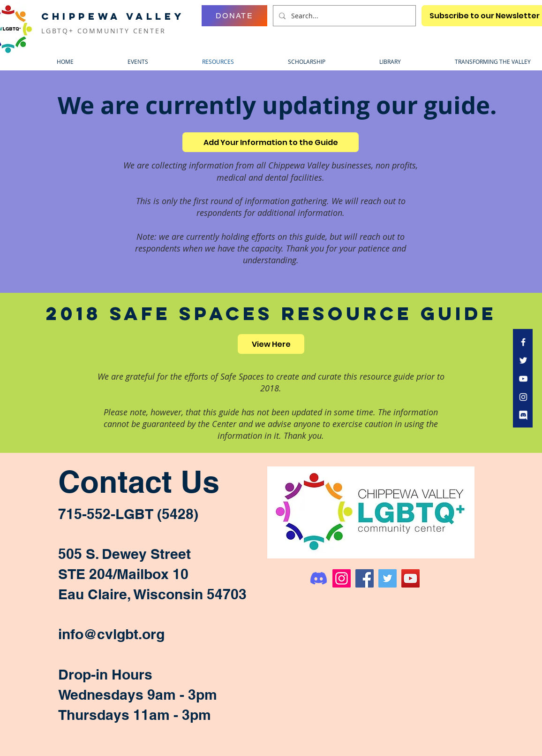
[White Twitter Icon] (523, 360)
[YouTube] (410, 578)
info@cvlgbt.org (111, 634)
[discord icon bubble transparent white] (523, 415)
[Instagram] (342, 578)
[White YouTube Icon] (523, 379)
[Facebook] (365, 578)
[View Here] (271, 344)
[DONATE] (234, 16)
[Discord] (319, 578)
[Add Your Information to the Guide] (271, 142)
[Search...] (343, 16)
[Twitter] (388, 578)
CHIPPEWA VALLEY (113, 16)
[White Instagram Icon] (523, 397)
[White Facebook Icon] (523, 342)
